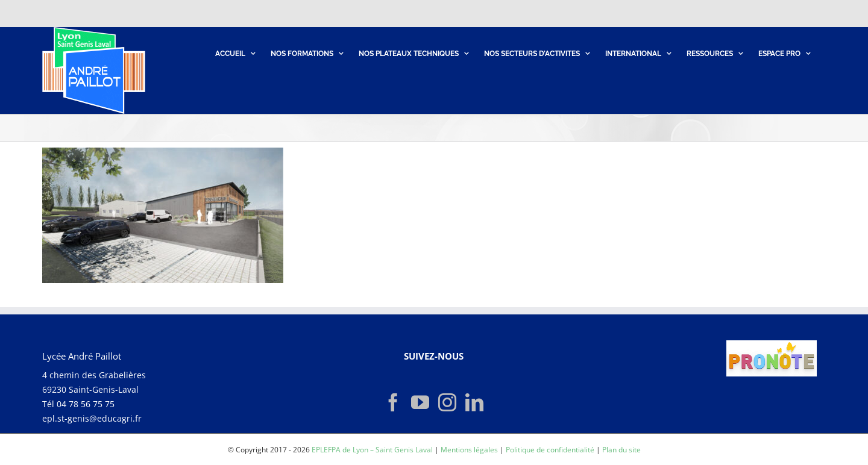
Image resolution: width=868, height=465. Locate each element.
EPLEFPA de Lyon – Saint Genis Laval (372, 450)
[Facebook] (393, 402)
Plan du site (621, 450)
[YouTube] (420, 402)
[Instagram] (447, 402)
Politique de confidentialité (550, 450)
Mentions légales (469, 450)
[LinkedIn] (474, 402)
